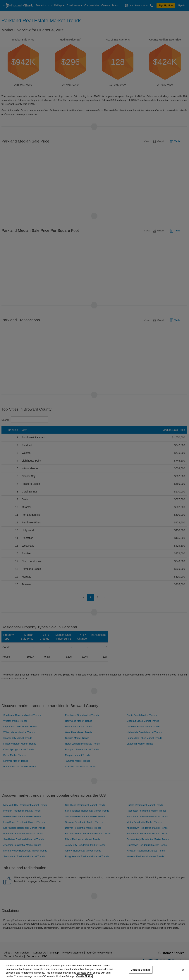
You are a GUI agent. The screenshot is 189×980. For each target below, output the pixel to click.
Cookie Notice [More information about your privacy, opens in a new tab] (84, 976)
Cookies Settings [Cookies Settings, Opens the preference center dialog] (141, 970)
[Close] (183, 970)
